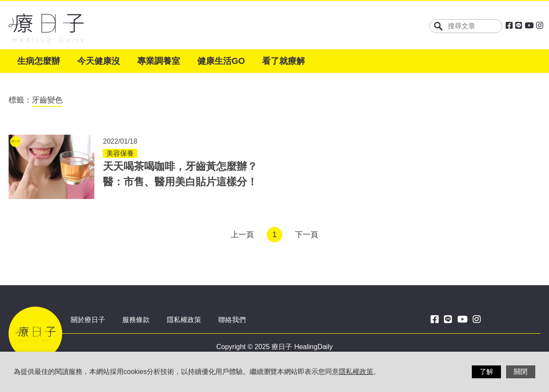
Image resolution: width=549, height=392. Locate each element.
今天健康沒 (99, 61)
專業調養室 (159, 61)
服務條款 (136, 320)
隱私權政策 (184, 320)
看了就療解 (284, 61)
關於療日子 (88, 320)
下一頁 (307, 235)
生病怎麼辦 (39, 61)
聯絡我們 (232, 320)
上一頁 (242, 235)
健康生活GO (221, 61)
